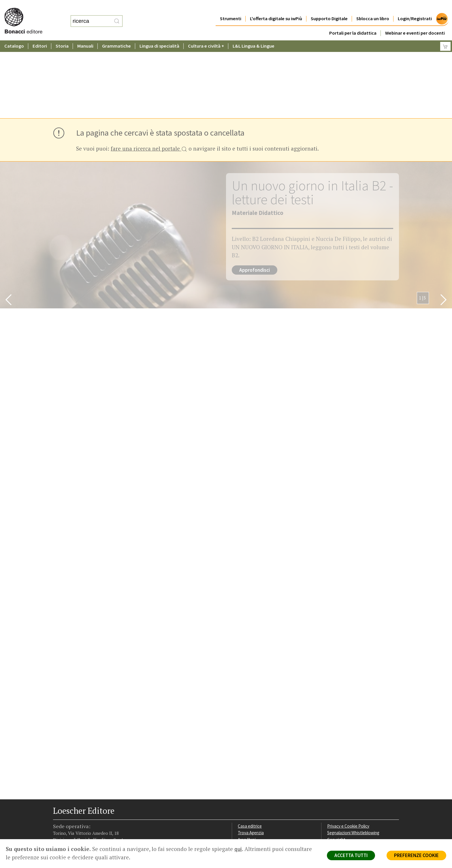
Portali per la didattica (353, 21)
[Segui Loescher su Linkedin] (78, 803)
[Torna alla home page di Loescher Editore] (30, 15)
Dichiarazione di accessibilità (353, 783)
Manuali (85, 34)
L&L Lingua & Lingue (254, 34)
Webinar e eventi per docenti (415, 21)
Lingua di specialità (159, 34)
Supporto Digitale (329, 7)
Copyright (336, 762)
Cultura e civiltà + (206, 34)
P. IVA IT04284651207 (73, 826)
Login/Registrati (415, 7)
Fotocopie (337, 776)
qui (238, 849)
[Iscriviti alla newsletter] (98, 802)
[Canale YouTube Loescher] (88, 803)
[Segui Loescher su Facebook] (58, 803)
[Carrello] (445, 35)
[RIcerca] (117, 15)
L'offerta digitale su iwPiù (276, 7)
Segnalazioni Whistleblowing (353, 755)
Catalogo (14, 34)
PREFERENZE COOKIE (416, 855)
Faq (241, 769)
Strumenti (231, 7)
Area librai (247, 762)
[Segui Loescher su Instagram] (68, 803)
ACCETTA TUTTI (351, 855)
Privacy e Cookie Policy (348, 748)
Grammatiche (116, 34)
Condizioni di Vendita (346, 769)
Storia (62, 34)
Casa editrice (250, 748)
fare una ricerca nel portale (149, 72)
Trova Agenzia (251, 755)
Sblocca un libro (373, 7)
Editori (40, 34)
